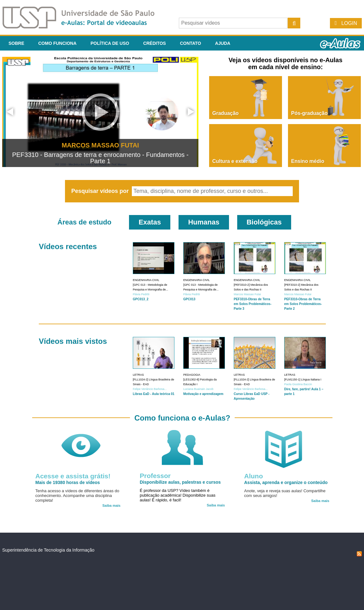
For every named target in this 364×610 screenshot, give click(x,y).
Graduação (226, 113)
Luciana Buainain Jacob (198, 389)
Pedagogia (192, 375)
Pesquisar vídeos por (101, 191)
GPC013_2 (141, 299)
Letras (138, 375)
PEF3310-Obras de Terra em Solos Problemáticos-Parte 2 (303, 304)
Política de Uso (110, 43)
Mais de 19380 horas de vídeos (68, 482)
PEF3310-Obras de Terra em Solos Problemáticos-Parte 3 (252, 304)
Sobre (16, 43)
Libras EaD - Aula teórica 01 (154, 394)
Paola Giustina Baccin (298, 384)
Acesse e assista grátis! (73, 476)
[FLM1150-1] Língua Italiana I (303, 380)
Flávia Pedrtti (141, 294)
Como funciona (57, 43)
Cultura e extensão (235, 161)
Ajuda (223, 43)
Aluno (253, 476)
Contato (190, 43)
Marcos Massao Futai (247, 294)
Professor (155, 476)
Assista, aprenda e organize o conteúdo (286, 482)
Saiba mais (112, 505)
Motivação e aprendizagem (203, 394)
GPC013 (189, 299)
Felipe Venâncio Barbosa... (150, 389)
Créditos (155, 43)
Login (349, 23)
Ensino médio (308, 161)
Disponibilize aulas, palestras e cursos (180, 482)
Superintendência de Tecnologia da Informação (48, 550)
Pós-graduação (309, 113)
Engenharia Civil (146, 280)
